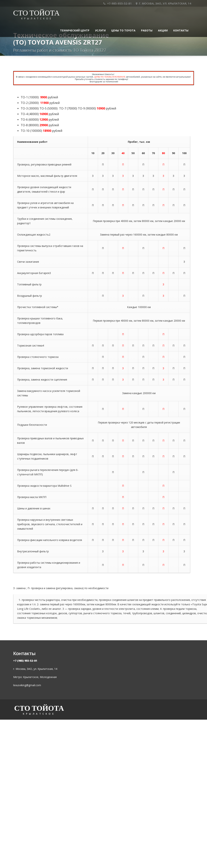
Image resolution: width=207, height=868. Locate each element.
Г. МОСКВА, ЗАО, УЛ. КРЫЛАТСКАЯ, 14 (163, 3)
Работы (147, 30)
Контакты (181, 30)
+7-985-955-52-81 (118, 3)
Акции (163, 30)
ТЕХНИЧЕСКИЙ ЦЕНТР (75, 30)
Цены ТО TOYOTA (123, 30)
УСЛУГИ (100, 30)
